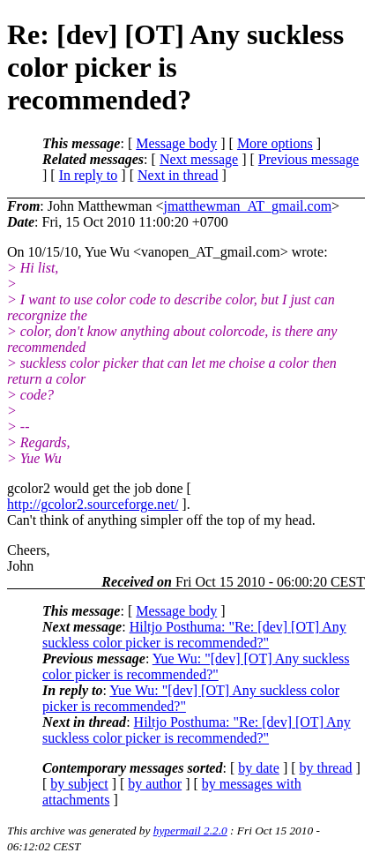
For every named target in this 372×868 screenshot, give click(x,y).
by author (155, 784)
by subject (79, 784)
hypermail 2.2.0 (190, 831)
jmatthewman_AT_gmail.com (247, 206)
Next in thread (178, 175)
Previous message (309, 159)
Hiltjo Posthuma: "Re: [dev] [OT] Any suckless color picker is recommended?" (194, 635)
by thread (326, 768)
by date (259, 768)
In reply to (89, 175)
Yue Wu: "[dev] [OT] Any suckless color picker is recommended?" (196, 666)
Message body (176, 143)
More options (275, 143)
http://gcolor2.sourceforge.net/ (93, 504)
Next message (199, 159)
